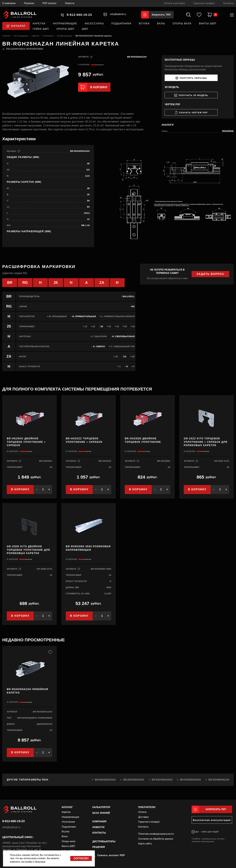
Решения (29, 3)
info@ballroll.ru (11, 827)
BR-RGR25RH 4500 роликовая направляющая (88, 548)
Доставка (143, 817)
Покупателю (147, 807)
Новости (70, 3)
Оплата (142, 812)
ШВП (85, 29)
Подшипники (121, 24)
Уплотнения (68, 822)
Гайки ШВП (41, 29)
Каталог (67, 807)
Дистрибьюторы (104, 841)
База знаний (101, 813)
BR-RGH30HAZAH (105, 780)
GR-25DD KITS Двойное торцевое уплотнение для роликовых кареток (28, 550)
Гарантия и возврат (204, 3)
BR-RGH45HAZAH (162, 780)
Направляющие (65, 24)
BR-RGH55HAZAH (190, 780)
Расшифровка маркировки (25, 49)
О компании (9, 3)
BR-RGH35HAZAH (134, 780)
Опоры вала (182, 24)
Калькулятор (101, 807)
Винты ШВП (208, 24)
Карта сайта (145, 844)
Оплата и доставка (174, 3)
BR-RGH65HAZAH (219, 780)
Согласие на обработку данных (156, 839)
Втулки (144, 24)
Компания (99, 821)
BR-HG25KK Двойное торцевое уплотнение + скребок (26, 442)
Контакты (229, 3)
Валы (161, 24)
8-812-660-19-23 (13, 821)
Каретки (39, 24)
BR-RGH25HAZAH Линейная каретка (28, 691)
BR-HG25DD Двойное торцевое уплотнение (143, 440)
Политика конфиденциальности (156, 834)
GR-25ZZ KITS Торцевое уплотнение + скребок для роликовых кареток (206, 442)
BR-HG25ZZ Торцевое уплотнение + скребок (84, 440)
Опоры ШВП (65, 29)
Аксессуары (94, 24)
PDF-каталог (50, 3)
